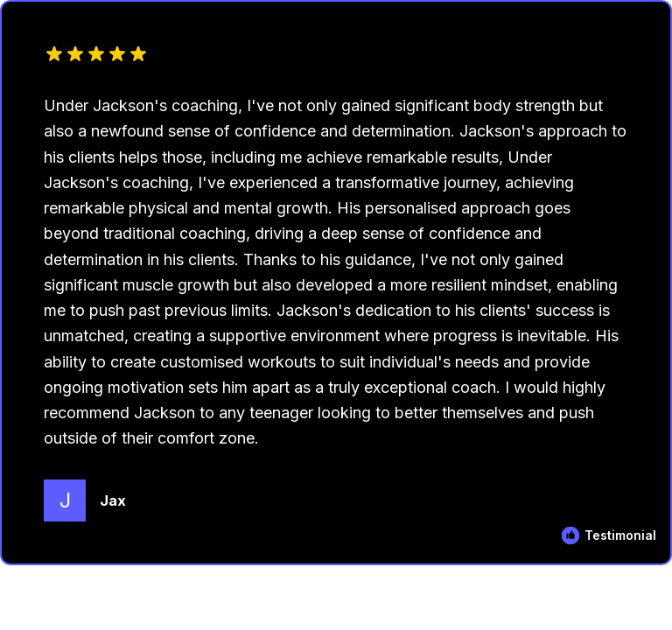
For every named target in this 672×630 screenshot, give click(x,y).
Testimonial (620, 535)
